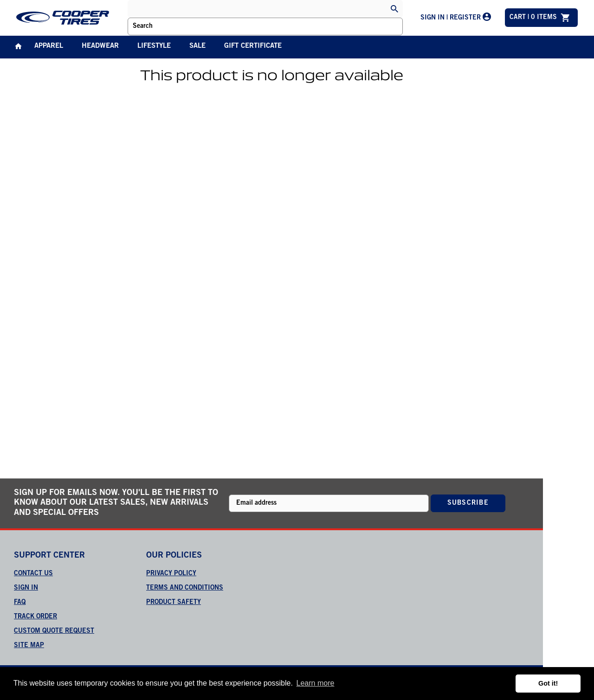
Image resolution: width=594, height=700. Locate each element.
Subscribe (468, 503)
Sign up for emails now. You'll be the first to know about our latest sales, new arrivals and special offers (116, 503)
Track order (36, 617)
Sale (197, 46)
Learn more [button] (316, 683)
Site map (29, 646)
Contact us (33, 574)
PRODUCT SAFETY (174, 603)
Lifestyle (154, 46)
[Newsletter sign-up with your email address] (329, 503)
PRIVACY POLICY (171, 574)
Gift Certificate (253, 46)
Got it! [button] (548, 683)
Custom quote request (54, 631)
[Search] (394, 10)
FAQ (20, 603)
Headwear (100, 46)
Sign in (26, 588)
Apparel (49, 46)
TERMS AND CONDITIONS (185, 588)
